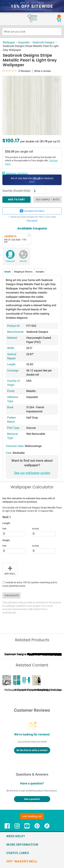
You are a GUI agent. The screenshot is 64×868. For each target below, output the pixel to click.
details (48, 10)
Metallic (23, 261)
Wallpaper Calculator (17, 173)
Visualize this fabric (32, 211)
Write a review (42, 71)
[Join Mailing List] (32, 859)
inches (35, 529)
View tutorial (32, 220)
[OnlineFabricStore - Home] (32, 22)
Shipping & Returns (23, 272)
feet (4, 529)
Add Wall (10, 569)
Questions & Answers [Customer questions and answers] (32, 817)
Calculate (12, 595)
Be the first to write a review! (32, 793)
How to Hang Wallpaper (48, 732)
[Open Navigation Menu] (9, 18)
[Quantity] (39, 191)
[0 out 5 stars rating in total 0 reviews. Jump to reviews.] (16, 71)
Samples (40, 272)
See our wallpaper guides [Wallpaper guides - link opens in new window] (32, 473)
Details (8, 272)
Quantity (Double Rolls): (17, 191)
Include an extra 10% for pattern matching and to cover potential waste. (30, 584)
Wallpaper (10, 261)
